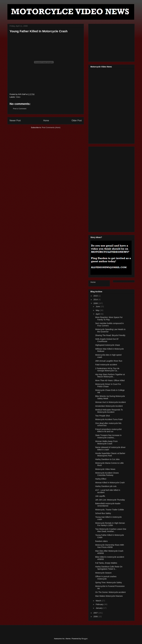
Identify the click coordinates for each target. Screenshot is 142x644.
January (99, 608)
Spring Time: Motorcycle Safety (109, 582)
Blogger (84, 639)
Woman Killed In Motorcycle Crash (110, 483)
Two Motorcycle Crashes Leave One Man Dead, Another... (111, 530)
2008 (96, 303)
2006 (96, 617)
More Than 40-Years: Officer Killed (110, 380)
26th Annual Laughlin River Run (109, 361)
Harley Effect (101, 479)
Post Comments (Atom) (51, 127)
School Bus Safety (103, 513)
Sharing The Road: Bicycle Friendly (110, 335)
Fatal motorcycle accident (106, 365)
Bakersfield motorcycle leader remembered (108, 505)
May (98, 310)
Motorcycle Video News (105, 469)
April (98, 314)
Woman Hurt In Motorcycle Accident (110, 402)
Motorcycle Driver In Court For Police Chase (108, 385)
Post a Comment (20, 109)
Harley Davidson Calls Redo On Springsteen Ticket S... (109, 568)
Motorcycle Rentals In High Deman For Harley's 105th (110, 524)
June (98, 306)
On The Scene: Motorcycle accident (110, 592)
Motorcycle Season (103, 573)
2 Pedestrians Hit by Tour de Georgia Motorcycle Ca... (107, 370)
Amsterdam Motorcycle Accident (109, 406)
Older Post (77, 121)
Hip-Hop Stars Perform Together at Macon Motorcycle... (110, 376)
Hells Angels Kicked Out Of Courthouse (107, 340)
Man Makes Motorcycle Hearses (109, 596)
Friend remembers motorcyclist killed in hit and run (108, 430)
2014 (96, 300)
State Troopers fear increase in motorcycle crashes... (108, 436)
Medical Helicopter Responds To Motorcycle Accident (109, 411)
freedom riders (101, 541)
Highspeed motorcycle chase (108, 345)
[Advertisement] (111, 42)
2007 (96, 613)
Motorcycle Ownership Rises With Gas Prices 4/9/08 (110, 546)
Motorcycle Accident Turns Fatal (109, 419)
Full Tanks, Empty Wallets (106, 563)
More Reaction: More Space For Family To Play (109, 318)
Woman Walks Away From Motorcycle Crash (106, 442)
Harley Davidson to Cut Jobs (107, 459)
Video (18, 97)
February (100, 604)
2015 (96, 296)
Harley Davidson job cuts (106, 486)
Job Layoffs (100, 496)
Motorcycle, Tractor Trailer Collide (110, 510)
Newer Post (15, 121)
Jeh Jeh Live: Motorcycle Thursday (110, 500)
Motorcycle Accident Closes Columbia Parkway (107, 474)
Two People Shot (103, 416)
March (99, 601)
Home (46, 121)
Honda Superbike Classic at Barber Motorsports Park (110, 454)
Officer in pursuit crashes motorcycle (106, 578)
